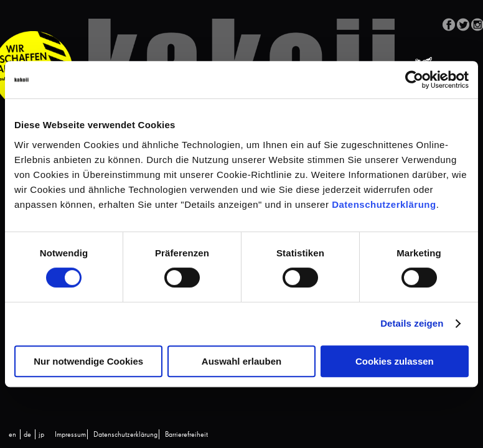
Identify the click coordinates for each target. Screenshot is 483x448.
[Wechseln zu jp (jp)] (41, 435)
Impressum (70, 435)
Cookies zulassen (395, 361)
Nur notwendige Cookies (88, 361)
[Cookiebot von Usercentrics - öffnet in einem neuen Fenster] (414, 80)
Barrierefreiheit (186, 435)
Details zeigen (412, 323)
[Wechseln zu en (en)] (12, 435)
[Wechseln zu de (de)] (27, 435)
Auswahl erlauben (241, 361)
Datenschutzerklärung (384, 204)
